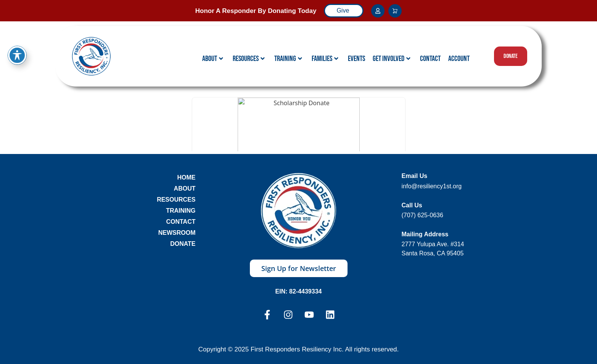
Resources (249, 59)
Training (288, 59)
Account (459, 59)
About (213, 59)
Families (325, 59)
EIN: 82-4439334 (299, 291)
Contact (430, 59)
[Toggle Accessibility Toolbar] (17, 55)
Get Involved (392, 59)
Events (356, 59)
